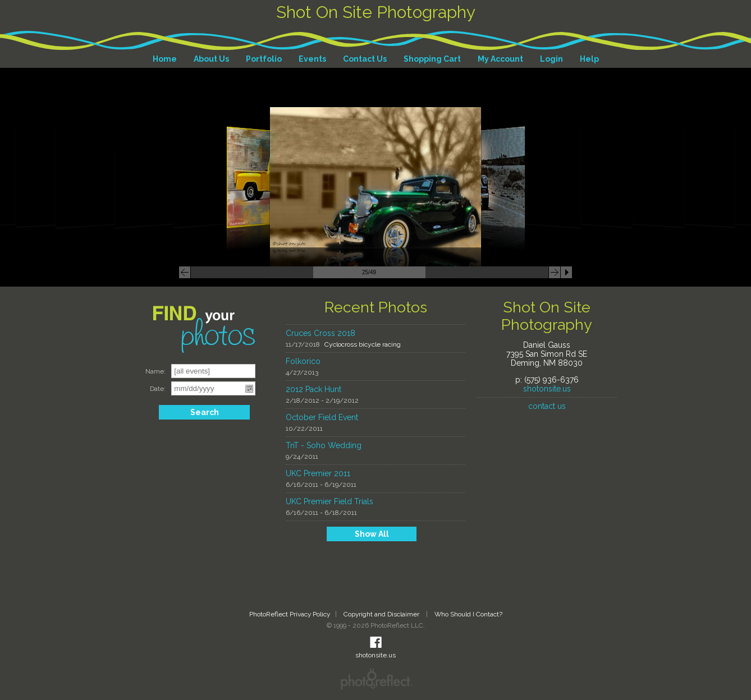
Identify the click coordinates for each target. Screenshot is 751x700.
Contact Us (365, 59)
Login (551, 59)
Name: (155, 371)
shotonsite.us (547, 389)
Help (589, 59)
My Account (500, 59)
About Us (211, 59)
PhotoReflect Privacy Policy (290, 614)
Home (165, 59)
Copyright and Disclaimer (382, 614)
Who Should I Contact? (468, 614)
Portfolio (264, 59)
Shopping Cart (432, 59)
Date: (158, 389)
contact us (547, 406)
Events (312, 59)
